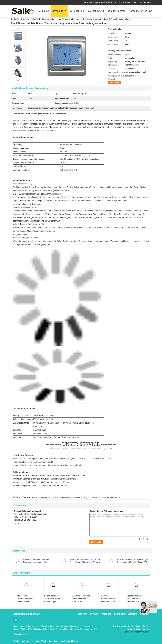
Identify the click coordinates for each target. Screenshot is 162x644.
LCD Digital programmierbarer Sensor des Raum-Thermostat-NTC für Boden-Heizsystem (108, 602)
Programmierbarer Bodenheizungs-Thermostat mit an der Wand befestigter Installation (136, 602)
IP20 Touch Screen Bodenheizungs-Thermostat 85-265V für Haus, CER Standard (132, 562)
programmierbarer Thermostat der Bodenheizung (102, 498)
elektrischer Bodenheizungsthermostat (41, 498)
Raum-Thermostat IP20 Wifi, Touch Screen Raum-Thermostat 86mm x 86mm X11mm (85, 562)
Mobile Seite (20, 635)
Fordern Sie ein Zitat (128, 2)
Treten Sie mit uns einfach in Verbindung (60, 641)
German (147, 2)
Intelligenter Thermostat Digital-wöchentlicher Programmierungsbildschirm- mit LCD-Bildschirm (26, 602)
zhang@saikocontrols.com (137, 632)
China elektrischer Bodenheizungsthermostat (60, 626)
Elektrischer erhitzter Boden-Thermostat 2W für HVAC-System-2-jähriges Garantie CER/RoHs (81, 602)
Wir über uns (77, 11)
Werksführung (96, 11)
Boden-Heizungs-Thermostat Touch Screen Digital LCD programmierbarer (52, 600)
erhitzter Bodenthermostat (43, 19)
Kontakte (133, 614)
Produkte (58, 11)
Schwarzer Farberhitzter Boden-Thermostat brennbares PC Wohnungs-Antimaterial (37, 562)
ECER (95, 629)
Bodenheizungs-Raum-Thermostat (70, 498)
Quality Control (116, 11)
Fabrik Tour (120, 614)
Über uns (107, 614)
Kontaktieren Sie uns (140, 11)
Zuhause (44, 11)
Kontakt (116, 83)
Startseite (15, 19)
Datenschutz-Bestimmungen (26, 626)
